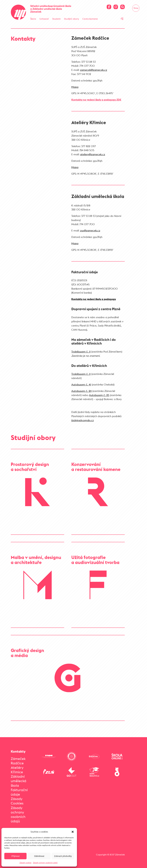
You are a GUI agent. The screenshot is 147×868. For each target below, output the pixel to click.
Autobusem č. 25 (99, 395)
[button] (73, 832)
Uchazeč (44, 19)
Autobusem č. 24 (81, 391)
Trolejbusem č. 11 (81, 352)
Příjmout (16, 856)
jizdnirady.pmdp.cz (83, 420)
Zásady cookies (25, 863)
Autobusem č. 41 (81, 385)
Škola (33, 19)
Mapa (75, 87)
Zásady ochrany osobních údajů (45, 863)
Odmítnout (39, 856)
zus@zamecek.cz (90, 231)
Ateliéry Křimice (17, 770)
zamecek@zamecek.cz (94, 70)
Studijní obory (71, 19)
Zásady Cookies (17, 801)
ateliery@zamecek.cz (93, 154)
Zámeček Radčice (18, 761)
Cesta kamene (90, 19)
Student (56, 19)
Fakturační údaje (19, 792)
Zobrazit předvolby (63, 856)
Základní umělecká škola (19, 781)
